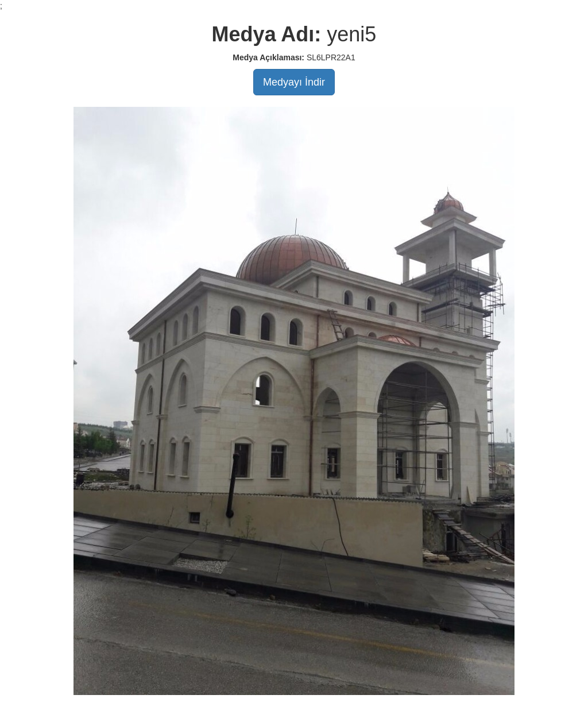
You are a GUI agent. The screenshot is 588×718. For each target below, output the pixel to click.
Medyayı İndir (294, 82)
